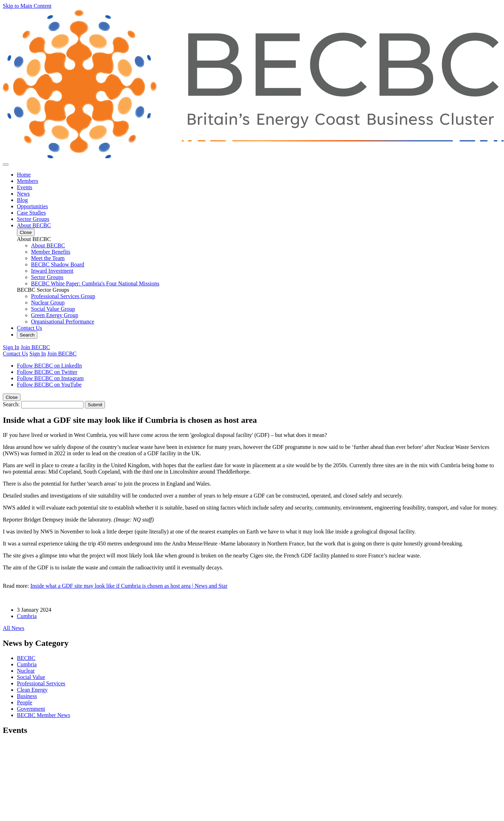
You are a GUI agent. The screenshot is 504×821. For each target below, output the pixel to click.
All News (14, 628)
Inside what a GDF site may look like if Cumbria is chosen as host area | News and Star (129, 586)
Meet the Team (48, 258)
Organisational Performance (63, 322)
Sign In (11, 347)
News (23, 194)
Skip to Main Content (27, 6)
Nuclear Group (48, 303)
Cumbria (27, 616)
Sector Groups (33, 219)
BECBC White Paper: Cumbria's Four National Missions (95, 283)
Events (25, 187)
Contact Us (30, 328)
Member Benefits (51, 252)
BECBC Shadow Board (58, 264)
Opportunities (32, 206)
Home (24, 175)
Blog (22, 200)
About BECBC (34, 225)
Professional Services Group (63, 296)
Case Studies (31, 213)
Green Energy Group (55, 315)
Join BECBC (35, 347)
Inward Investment (52, 271)
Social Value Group (53, 309)
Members (27, 181)
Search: (11, 404)
